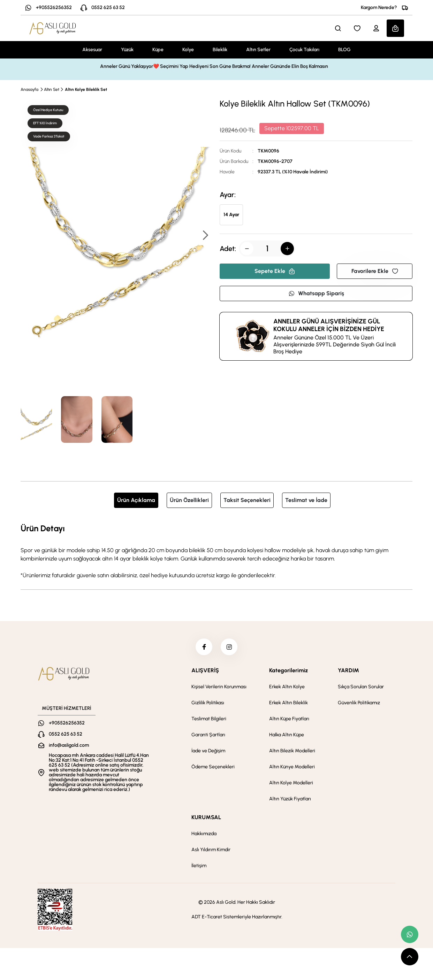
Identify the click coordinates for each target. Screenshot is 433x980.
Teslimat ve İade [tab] (306, 500)
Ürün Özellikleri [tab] (189, 500)
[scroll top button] (410, 957)
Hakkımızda (204, 834)
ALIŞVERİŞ (205, 671)
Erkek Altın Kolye (287, 687)
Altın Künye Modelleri (292, 767)
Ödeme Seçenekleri (213, 767)
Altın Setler (258, 50)
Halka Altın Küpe (287, 735)
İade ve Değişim (208, 751)
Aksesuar (92, 50)
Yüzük (127, 50)
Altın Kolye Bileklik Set (86, 89)
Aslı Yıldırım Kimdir (211, 850)
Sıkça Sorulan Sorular (361, 687)
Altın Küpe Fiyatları (289, 719)
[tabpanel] (216, 551)
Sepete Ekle (275, 271)
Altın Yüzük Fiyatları (290, 799)
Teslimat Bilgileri (209, 719)
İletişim (199, 866)
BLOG (344, 50)
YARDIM (348, 671)
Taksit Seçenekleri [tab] (247, 500)
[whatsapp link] (410, 934)
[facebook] (204, 647)
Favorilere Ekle (375, 271)
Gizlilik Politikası (208, 703)
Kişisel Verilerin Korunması (219, 687)
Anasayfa (29, 89)
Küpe (158, 50)
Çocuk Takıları (304, 50)
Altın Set (52, 89)
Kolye (188, 50)
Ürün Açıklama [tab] (136, 500)
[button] (205, 236)
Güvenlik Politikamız (359, 703)
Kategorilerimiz (288, 671)
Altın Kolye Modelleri (291, 783)
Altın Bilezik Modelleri (292, 751)
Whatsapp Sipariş (316, 293)
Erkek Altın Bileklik (288, 703)
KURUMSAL (206, 818)
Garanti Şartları (208, 735)
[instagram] (229, 647)
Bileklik (220, 50)
